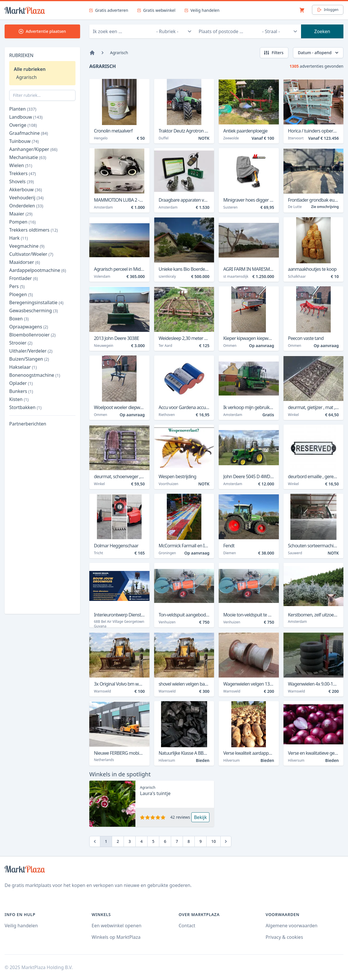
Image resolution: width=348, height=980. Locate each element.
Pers (17, 286)
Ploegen (21, 294)
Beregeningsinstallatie (36, 302)
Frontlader (23, 278)
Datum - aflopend (319, 53)
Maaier (21, 214)
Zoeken (322, 31)
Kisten (19, 399)
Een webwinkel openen (117, 926)
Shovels (22, 181)
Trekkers (22, 173)
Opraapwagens (29, 327)
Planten (23, 109)
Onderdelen (26, 206)
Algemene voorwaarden (292, 926)
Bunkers (21, 391)
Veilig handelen (21, 926)
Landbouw (26, 117)
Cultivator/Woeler (31, 254)
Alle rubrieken (30, 69)
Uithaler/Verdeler (31, 351)
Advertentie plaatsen (42, 31)
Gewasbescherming (34, 311)
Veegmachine (27, 246)
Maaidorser (25, 262)
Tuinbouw (24, 141)
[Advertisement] (42, 523)
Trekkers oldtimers (33, 230)
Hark (19, 238)
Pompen (22, 222)
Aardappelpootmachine (38, 270)
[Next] (226, 841)
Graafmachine (29, 133)
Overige (23, 125)
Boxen (19, 319)
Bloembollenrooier (32, 335)
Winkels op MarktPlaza (116, 937)
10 (213, 841)
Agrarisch (26, 77)
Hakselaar (23, 367)
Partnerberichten (28, 424)
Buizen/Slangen (29, 359)
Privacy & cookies (284, 937)
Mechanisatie (28, 157)
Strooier (21, 343)
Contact (187, 926)
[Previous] (95, 841)
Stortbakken (25, 407)
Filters (274, 53)
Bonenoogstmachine (35, 375)
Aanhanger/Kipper (33, 149)
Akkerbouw (26, 190)
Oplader (21, 383)
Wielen (21, 165)
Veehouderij (26, 198)
